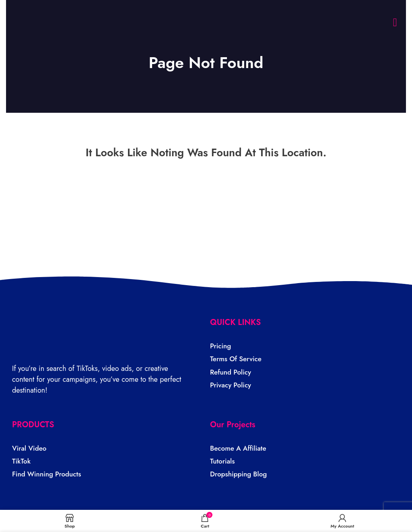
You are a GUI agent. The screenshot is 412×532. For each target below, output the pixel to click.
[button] (395, 23)
